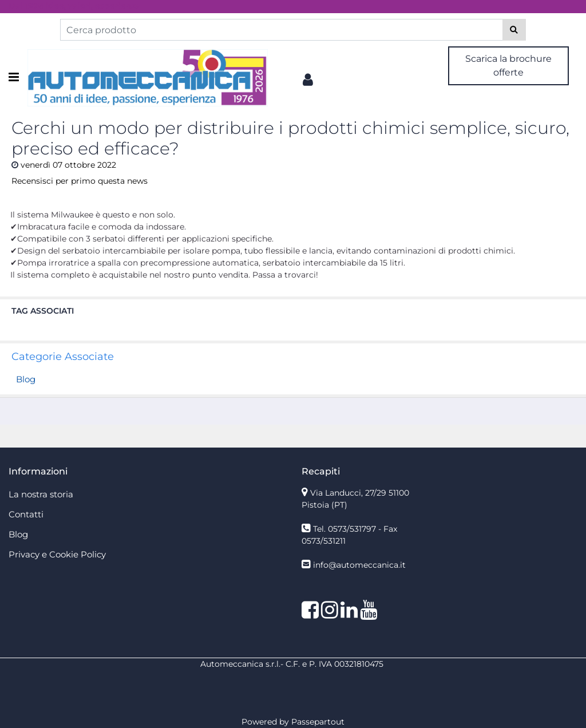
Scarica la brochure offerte (508, 66)
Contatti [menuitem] (26, 514)
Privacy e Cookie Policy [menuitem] (57, 554)
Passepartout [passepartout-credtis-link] (318, 722)
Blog (26, 379)
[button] (514, 30)
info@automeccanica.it (359, 565)
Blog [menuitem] (18, 534)
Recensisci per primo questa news (80, 181)
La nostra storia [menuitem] (41, 494)
